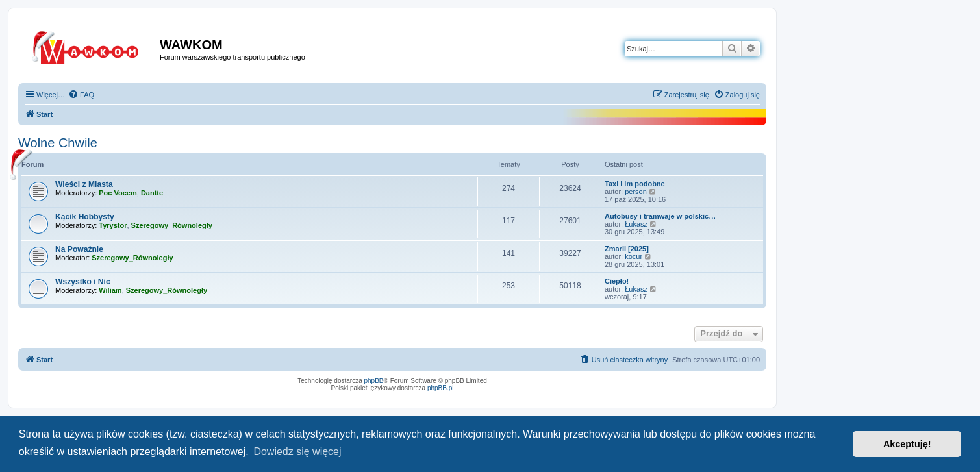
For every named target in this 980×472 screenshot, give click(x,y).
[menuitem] (81, 95)
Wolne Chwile (58, 143)
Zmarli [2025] (627, 249)
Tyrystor (113, 225)
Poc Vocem (118, 193)
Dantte (152, 193)
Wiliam (110, 290)
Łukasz (636, 224)
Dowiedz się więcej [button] (297, 452)
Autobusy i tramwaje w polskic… (660, 216)
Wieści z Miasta (84, 184)
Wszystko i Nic (83, 282)
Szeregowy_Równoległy (172, 225)
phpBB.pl (441, 388)
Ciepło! (617, 281)
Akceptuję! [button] (907, 444)
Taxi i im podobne (635, 184)
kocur (634, 256)
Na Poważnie (79, 249)
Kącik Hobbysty (85, 217)
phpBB (374, 381)
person (636, 192)
